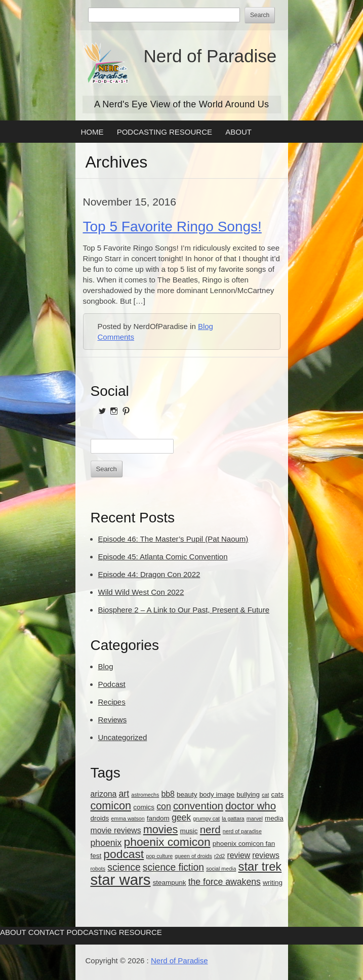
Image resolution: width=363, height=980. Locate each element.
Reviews (113, 720)
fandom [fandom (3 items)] (158, 818)
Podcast (112, 684)
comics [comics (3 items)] (144, 807)
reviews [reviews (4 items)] (266, 855)
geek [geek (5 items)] (181, 818)
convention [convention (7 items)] (198, 806)
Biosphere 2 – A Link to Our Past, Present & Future (184, 610)
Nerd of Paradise (210, 56)
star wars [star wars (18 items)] (121, 880)
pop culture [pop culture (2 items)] (159, 856)
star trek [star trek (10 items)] (260, 867)
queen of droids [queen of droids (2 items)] (193, 856)
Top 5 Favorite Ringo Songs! (172, 227)
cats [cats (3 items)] (278, 794)
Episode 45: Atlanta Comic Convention (163, 557)
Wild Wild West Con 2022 (141, 592)
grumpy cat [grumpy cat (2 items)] (206, 819)
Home (92, 132)
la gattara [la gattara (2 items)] (233, 819)
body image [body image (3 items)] (217, 794)
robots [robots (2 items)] (98, 869)
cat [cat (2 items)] (265, 795)
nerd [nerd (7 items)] (210, 829)
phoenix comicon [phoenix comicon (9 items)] (167, 842)
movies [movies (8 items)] (161, 829)
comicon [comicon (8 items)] (111, 806)
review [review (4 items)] (238, 855)
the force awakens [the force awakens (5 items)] (225, 882)
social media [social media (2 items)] (221, 869)
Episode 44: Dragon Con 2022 (149, 574)
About (238, 132)
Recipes (112, 702)
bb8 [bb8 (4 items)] (168, 794)
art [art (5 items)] (124, 794)
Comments (116, 337)
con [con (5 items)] (164, 806)
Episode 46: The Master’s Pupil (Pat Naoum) (173, 539)
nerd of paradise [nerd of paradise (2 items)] (242, 831)
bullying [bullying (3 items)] (248, 794)
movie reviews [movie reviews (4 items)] (116, 830)
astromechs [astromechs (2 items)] (145, 795)
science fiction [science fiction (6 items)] (173, 867)
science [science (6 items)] (124, 867)
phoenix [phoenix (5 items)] (106, 843)
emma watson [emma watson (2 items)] (128, 819)
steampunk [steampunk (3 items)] (170, 883)
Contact (46, 932)
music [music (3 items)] (189, 831)
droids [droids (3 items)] (100, 818)
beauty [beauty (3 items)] (187, 794)
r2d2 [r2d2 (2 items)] (219, 856)
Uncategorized (123, 737)
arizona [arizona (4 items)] (104, 794)
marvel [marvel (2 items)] (255, 819)
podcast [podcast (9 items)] (124, 854)
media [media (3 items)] (274, 818)
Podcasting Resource (165, 132)
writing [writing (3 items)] (273, 883)
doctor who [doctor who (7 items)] (251, 806)
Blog (206, 326)
